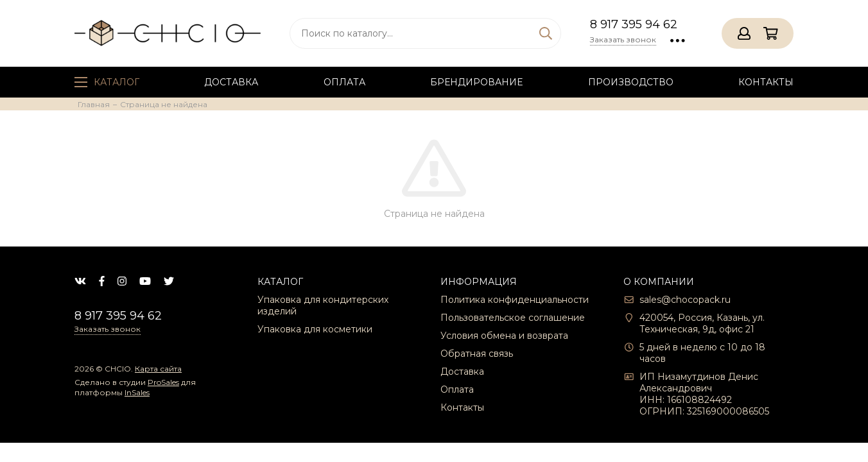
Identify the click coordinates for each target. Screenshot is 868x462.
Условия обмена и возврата (504, 336)
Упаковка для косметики (315, 329)
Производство (631, 82)
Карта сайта (158, 369)
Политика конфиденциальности (515, 300)
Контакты (766, 82)
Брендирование (476, 82)
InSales (137, 392)
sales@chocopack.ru (685, 300)
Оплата (344, 82)
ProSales (163, 382)
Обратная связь (477, 354)
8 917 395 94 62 (634, 24)
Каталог (107, 82)
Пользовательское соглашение (513, 318)
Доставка (231, 82)
